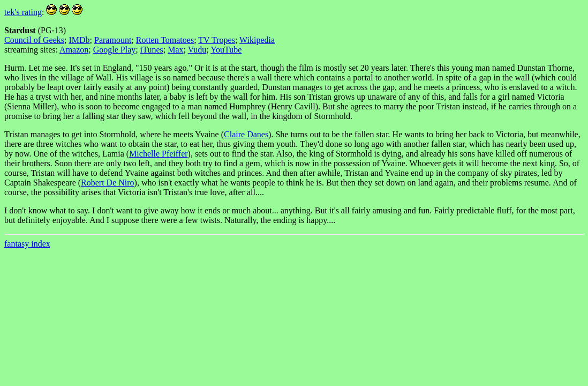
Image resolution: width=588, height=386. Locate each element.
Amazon (74, 50)
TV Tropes (217, 40)
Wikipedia (257, 40)
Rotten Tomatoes (165, 40)
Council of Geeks (34, 40)
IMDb (79, 40)
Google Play (115, 50)
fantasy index (27, 244)
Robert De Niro (108, 183)
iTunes (152, 50)
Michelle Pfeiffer (158, 154)
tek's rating (23, 12)
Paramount (113, 40)
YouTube (226, 50)
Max (175, 50)
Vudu (197, 50)
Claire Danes (246, 134)
